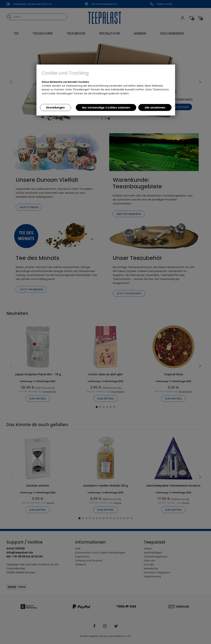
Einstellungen (55, 108)
